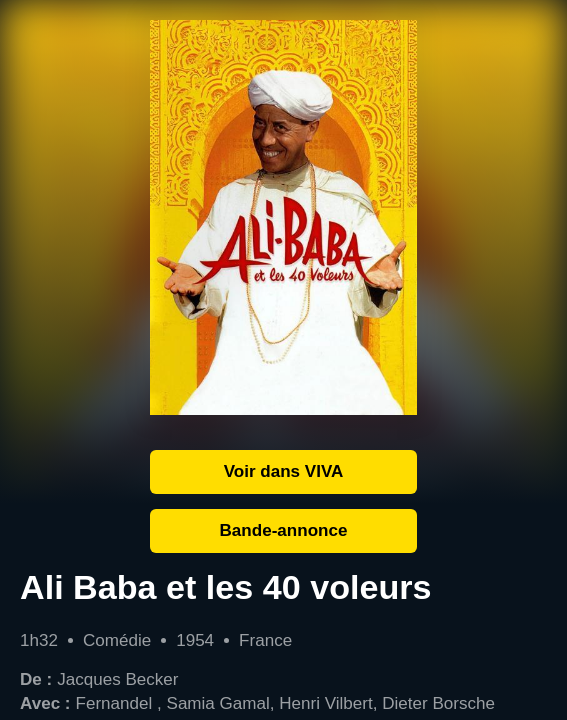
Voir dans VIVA (284, 471)
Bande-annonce (284, 530)
